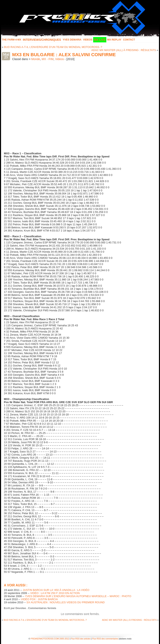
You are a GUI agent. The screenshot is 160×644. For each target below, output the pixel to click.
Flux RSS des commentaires (105, 639)
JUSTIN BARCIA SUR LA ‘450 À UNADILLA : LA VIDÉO (56, 590)
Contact (129, 40)
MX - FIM (48, 59)
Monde (36, 59)
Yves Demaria (72, 40)
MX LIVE (100, 40)
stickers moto (125, 639)
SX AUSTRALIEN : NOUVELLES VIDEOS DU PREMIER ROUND (66, 602)
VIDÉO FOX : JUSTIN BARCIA (39, 599)
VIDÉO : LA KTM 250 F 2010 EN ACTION (55, 593)
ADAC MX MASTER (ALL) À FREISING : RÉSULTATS (124, 50)
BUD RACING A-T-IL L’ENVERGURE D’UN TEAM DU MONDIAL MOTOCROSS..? (53, 47)
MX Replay (114, 40)
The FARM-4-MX (12, 40)
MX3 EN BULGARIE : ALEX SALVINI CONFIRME (64, 55)
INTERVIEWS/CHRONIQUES (42, 40)
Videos (88, 40)
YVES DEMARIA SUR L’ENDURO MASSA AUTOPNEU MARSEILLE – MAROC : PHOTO (78, 596)
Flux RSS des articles (81, 639)
